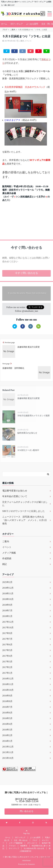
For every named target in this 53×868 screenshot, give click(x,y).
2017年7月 (7, 639)
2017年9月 (7, 633)
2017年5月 (7, 650)
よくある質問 (32, 24)
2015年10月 (8, 758)
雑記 (5, 564)
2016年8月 (7, 701)
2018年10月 (8, 599)
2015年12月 (8, 747)
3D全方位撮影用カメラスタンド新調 (33, 416)
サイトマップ (14, 848)
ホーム (4, 24)
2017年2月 (7, 667)
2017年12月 (8, 622)
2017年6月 (7, 645)
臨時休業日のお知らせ (27, 433)
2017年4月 (7, 656)
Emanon (32, 864)
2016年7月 (7, 707)
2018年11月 (8, 593)
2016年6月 (7, 713)
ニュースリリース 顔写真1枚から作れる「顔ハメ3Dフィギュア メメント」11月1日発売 (25, 520)
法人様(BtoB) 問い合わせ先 (34, 848)
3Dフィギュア (17, 24)
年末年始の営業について (15, 496)
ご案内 (21, 41)
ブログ (35, 840)
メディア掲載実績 (16, 843)
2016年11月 (8, 684)
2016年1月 (7, 741)
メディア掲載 (9, 553)
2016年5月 (7, 718)
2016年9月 (7, 696)
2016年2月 (7, 735)
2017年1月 (7, 673)
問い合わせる (27, 811)
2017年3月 (7, 662)
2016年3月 (7, 730)
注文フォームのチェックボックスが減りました (25, 504)
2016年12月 (8, 679)
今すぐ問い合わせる (27, 273)
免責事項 (24, 846)
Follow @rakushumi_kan (26, 311)
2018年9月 (7, 605)
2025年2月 (7, 582)
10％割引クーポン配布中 (28, 450)
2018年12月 (8, 588)
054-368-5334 (29, 801)
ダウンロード (32, 843)
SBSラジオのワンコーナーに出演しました (23, 511)
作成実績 (7, 558)
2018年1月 (7, 616)
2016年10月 (8, 690)
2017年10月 (8, 628)
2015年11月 (8, 752)
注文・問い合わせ (21, 840)
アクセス (12, 846)
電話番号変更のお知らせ (15, 491)
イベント (28, 41)
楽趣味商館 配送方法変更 (29, 398)
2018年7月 (7, 611)
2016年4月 (7, 724)
